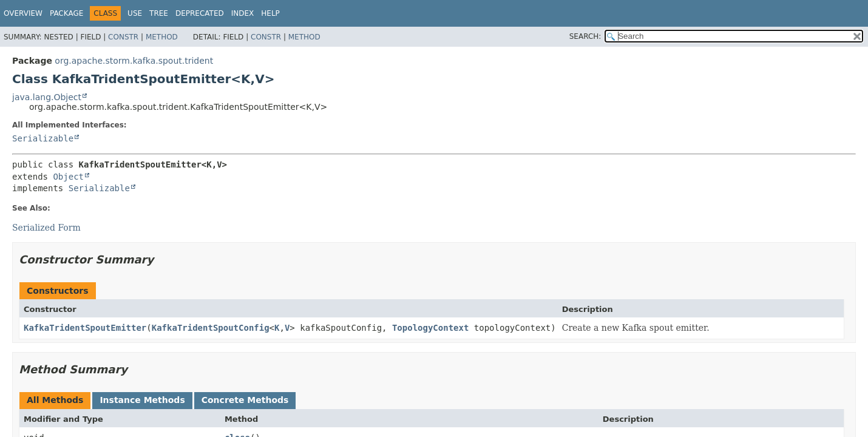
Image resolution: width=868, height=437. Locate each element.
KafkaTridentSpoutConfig (211, 328)
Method (162, 37)
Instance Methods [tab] (142, 400)
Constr (123, 37)
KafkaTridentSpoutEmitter (85, 328)
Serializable (43, 138)
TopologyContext (430, 328)
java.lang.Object (47, 97)
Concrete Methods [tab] (245, 400)
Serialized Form (46, 228)
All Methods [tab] (55, 400)
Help (270, 13)
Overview (23, 13)
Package (66, 13)
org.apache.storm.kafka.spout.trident (134, 61)
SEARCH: (585, 36)
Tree (159, 13)
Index (243, 13)
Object (68, 177)
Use (135, 13)
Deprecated (200, 13)
